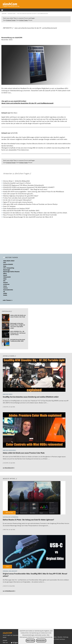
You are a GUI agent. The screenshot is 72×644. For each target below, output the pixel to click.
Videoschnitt (7, 277)
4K (4, 292)
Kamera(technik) (8, 290)
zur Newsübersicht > (9, 468)
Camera (5, 288)
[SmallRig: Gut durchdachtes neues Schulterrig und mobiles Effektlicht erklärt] (34, 375)
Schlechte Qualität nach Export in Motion (17, 183)
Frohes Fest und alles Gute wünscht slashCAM (19, 198)
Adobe (5, 293)
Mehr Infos (30, 641)
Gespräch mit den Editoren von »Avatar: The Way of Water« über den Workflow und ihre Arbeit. (35, 213)
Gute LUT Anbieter (9, 206)
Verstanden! (41, 641)
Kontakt (5, 640)
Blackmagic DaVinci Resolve (11, 272)
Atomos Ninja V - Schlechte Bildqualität (16, 181)
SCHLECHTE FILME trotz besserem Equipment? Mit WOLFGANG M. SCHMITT (29, 187)
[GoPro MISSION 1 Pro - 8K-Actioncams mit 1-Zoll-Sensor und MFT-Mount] (6, 334)
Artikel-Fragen (24, 20)
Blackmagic (7, 270)
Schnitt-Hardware (60, 639)
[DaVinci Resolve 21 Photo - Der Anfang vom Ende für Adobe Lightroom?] (34, 498)
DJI (4, 281)
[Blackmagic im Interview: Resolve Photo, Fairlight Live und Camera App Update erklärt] (6, 326)
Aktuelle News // (9, 356)
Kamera (5, 283)
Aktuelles (60, 637)
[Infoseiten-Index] (12, 14)
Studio (5, 295)
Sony (5, 266)
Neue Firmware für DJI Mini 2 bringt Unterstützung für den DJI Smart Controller (30, 215)
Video (5, 279)
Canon (5, 286)
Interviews (54, 637)
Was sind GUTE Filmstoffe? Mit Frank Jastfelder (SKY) (21, 211)
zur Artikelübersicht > (9, 591)
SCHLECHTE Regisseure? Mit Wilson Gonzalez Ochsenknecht (23, 185)
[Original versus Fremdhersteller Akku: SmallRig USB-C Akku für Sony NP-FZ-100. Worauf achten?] (34, 552)
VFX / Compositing (9, 268)
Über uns (5, 643)
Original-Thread (11, 20)
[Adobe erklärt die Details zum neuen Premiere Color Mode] (6, 318)
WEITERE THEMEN (10, 257)
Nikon (5, 273)
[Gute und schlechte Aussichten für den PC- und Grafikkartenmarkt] (33, 14)
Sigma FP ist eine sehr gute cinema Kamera (18, 202)
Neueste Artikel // (10, 479)
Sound (5, 275)
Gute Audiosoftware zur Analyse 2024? (16, 208)
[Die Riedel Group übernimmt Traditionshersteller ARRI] (6, 342)
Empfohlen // (7, 311)
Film (5, 263)
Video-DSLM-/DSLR (9, 261)
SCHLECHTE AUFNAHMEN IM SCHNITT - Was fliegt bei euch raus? (25, 189)
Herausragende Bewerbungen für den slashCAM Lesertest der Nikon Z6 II (28, 217)
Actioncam (6, 284)
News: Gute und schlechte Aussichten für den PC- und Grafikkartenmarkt (27, 103)
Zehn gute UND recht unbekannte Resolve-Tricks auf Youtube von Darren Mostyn (30, 204)
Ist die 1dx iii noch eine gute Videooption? (17, 200)
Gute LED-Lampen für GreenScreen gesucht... (18, 194)
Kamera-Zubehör (8, 264)
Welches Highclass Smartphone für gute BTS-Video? (21, 196)
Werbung (66, 637)
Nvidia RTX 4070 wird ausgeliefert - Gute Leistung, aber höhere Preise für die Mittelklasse (34, 192)
